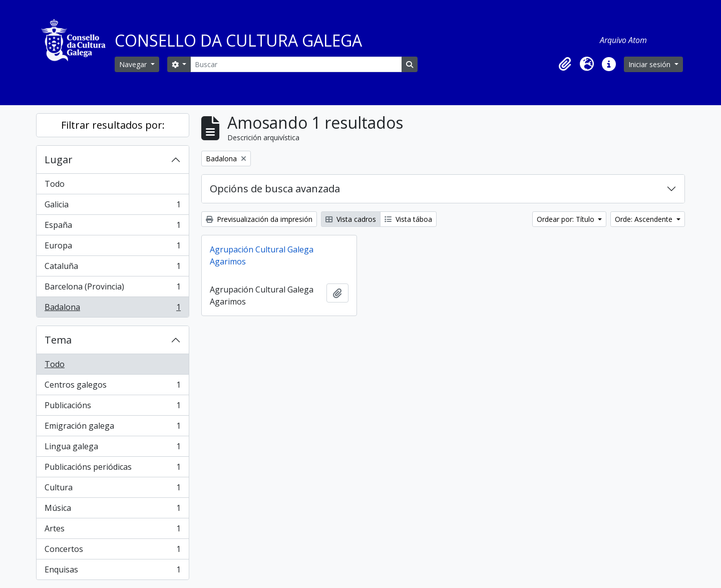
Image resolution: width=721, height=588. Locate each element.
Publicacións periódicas (112, 469)
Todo (55, 184)
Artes (112, 531)
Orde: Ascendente (645, 219)
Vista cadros (351, 219)
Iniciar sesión (650, 64)
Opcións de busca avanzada (275, 189)
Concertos (112, 551)
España (112, 227)
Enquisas (112, 571)
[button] (565, 64)
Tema (58, 340)
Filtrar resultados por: (113, 125)
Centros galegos (112, 387)
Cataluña (112, 268)
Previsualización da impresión (259, 219)
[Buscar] (296, 64)
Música (112, 510)
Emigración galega (112, 428)
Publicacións (112, 407)
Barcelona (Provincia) (112, 289)
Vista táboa (408, 219)
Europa (112, 248)
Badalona (112, 309)
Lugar (59, 160)
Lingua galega (112, 449)
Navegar (134, 64)
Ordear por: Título (567, 219)
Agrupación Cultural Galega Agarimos (262, 255)
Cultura (112, 490)
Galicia (112, 207)
